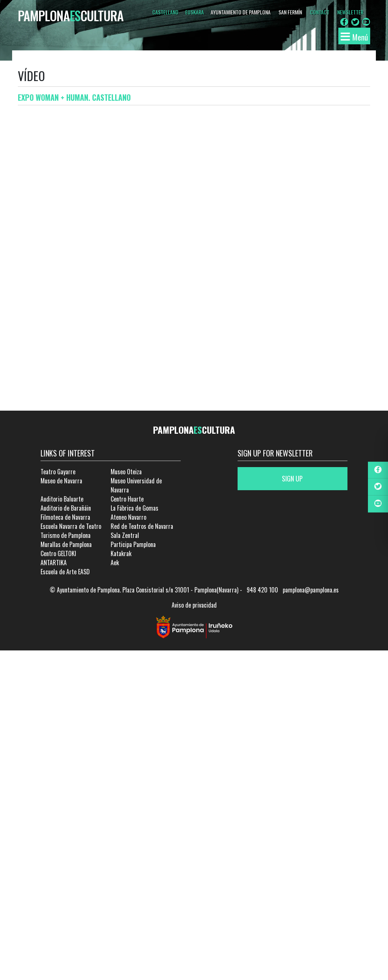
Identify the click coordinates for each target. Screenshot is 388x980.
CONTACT (320, 12)
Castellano (165, 12)
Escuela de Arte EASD (65, 572)
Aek (115, 563)
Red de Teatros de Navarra (142, 526)
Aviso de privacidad (194, 605)
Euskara (195, 12)
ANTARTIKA (54, 563)
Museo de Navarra (61, 481)
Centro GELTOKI (58, 553)
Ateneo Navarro (128, 517)
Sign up (292, 478)
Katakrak (121, 553)
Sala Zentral (125, 535)
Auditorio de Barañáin (66, 508)
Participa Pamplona (133, 544)
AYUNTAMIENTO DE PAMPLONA (241, 12)
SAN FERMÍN (290, 12)
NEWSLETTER (350, 12)
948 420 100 (262, 590)
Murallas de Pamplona (66, 544)
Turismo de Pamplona (66, 535)
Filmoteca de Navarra (65, 517)
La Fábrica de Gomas (135, 508)
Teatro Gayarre (58, 472)
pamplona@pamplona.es (311, 590)
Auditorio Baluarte (62, 499)
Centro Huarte (127, 499)
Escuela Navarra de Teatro (71, 526)
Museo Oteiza (126, 472)
